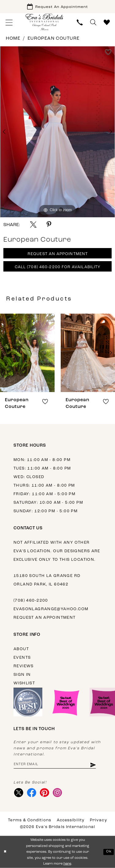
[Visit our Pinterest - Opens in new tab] (44, 793)
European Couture (54, 39)
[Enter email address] (55, 764)
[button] (9, 22)
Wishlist (24, 683)
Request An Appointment (58, 254)
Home (13, 39)
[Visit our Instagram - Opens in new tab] (57, 793)
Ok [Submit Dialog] (109, 852)
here (67, 864)
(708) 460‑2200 (31, 601)
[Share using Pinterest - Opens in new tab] (49, 224)
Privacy (98, 820)
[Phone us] (80, 22)
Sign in (22, 675)
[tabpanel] (57, 132)
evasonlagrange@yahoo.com (51, 609)
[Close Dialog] (5, 852)
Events (22, 658)
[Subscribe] (93, 764)
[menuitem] (9, 22)
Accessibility (71, 820)
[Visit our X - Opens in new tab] (19, 793)
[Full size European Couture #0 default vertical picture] (57, 132)
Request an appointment (45, 618)
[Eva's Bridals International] (44, 22)
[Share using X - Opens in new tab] (33, 224)
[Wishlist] (107, 22)
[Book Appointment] (57, 7)
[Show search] (93, 22)
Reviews (24, 666)
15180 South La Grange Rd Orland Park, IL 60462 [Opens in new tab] (47, 580)
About (21, 649)
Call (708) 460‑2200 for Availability (58, 267)
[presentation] (28, 353)
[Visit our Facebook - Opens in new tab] (31, 793)
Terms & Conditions (29, 820)
